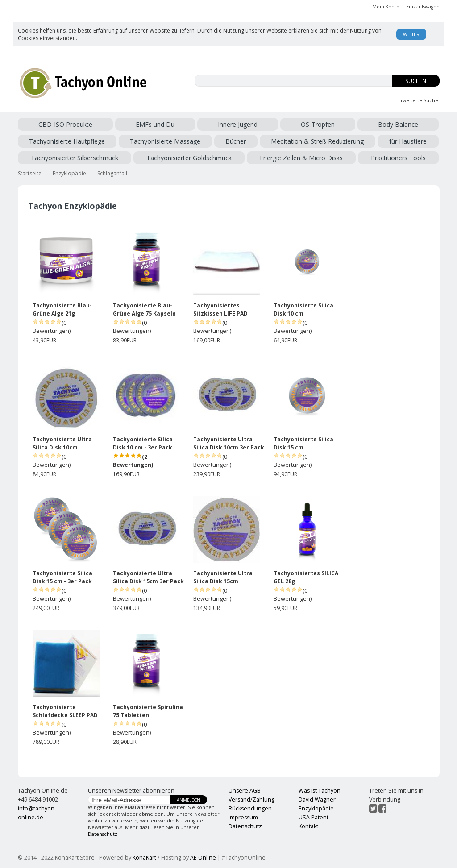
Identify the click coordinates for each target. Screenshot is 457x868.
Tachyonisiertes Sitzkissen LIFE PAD (220, 309)
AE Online (203, 858)
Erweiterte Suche (418, 100)
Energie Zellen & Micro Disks (301, 158)
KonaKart (144, 858)
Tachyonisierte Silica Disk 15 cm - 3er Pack (62, 577)
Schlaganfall (112, 173)
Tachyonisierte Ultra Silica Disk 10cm (62, 443)
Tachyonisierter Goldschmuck (189, 158)
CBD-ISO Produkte (65, 124)
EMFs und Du (155, 124)
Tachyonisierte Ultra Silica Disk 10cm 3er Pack (229, 443)
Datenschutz (103, 834)
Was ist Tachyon (320, 791)
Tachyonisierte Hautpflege (67, 141)
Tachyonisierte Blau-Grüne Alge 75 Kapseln (144, 309)
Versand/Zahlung (251, 799)
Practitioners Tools (398, 158)
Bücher (236, 141)
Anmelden (189, 800)
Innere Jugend (238, 124)
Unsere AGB (245, 791)
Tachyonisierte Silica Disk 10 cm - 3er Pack (143, 443)
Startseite (30, 173)
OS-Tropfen (318, 124)
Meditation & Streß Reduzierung (317, 141)
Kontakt (308, 826)
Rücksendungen (250, 808)
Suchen (416, 81)
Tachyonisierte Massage (165, 141)
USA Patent (314, 817)
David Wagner (317, 799)
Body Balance (398, 124)
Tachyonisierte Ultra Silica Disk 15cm (223, 577)
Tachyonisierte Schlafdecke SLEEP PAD (65, 711)
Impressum (243, 817)
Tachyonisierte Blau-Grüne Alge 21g (62, 309)
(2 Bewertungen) (133, 461)
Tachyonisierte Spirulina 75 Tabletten (148, 711)
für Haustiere (408, 141)
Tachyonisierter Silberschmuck (75, 158)
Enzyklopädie (69, 173)
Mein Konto (386, 7)
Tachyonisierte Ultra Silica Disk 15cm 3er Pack (148, 577)
